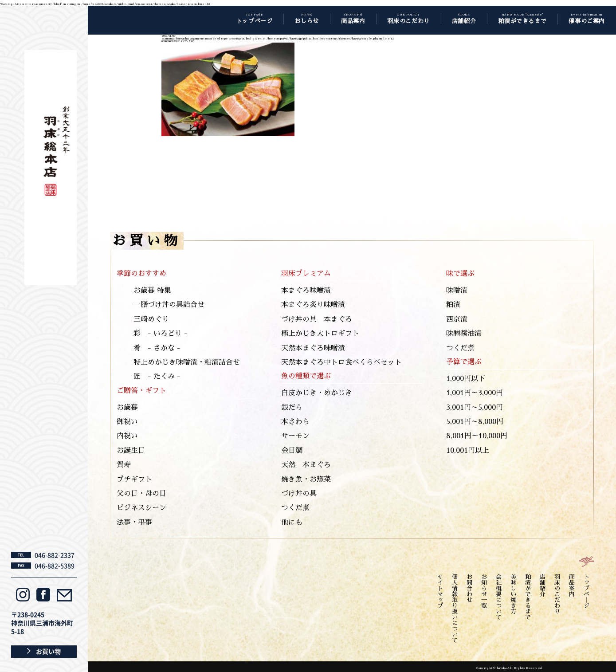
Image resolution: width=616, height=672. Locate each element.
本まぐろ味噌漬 (306, 291)
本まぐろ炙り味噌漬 (313, 305)
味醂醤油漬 (464, 334)
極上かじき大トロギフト (320, 334)
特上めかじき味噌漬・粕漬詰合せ (187, 362)
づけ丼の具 (299, 494)
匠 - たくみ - (157, 377)
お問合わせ (469, 588)
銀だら (292, 408)
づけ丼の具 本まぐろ (317, 319)
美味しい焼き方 (513, 594)
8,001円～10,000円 (477, 436)
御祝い (127, 422)
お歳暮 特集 (152, 291)
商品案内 (572, 586)
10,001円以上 (468, 451)
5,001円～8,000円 (475, 422)
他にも (292, 523)
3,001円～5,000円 (475, 408)
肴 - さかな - (157, 348)
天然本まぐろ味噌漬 (313, 348)
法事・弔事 (134, 523)
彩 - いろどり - (161, 334)
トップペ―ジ (587, 591)
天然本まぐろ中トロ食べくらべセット (341, 362)
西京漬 (457, 319)
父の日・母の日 (141, 494)
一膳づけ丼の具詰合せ (169, 305)
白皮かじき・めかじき (317, 393)
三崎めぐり (151, 319)
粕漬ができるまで (528, 597)
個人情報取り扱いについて (455, 609)
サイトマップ (440, 591)
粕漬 (453, 305)
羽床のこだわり (557, 594)
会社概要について (499, 597)
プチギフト (134, 479)
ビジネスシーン (141, 508)
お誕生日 (131, 451)
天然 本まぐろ (306, 465)
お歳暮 (127, 408)
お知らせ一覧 (484, 591)
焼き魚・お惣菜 (306, 479)
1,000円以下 (466, 379)
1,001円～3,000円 (475, 393)
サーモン (295, 436)
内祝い (127, 436)
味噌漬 (457, 291)
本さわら (295, 422)
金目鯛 (292, 451)
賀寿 (124, 465)
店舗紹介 (543, 586)
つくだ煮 (295, 508)
